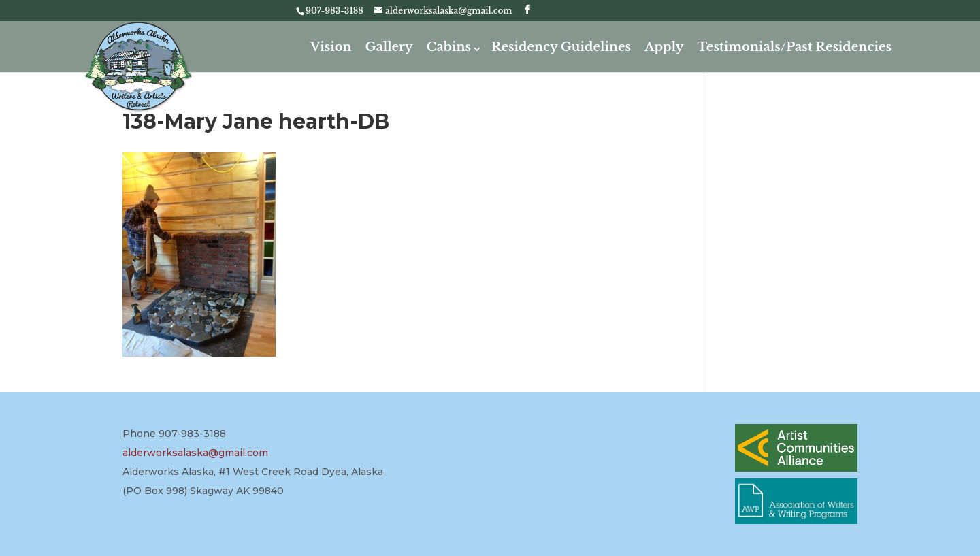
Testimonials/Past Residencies (794, 47)
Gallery (389, 47)
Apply (664, 47)
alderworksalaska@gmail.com (195, 453)
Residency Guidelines (561, 47)
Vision (331, 47)
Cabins (449, 47)
